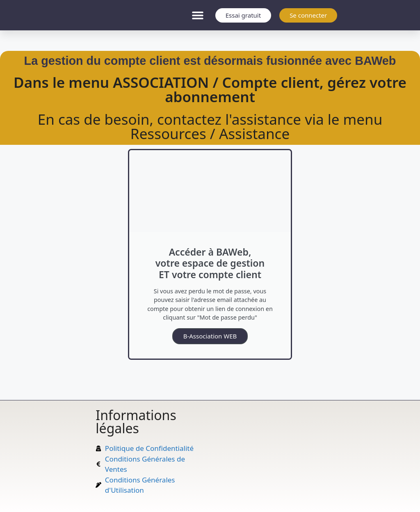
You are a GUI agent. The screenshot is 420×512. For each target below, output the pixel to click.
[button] (198, 15)
